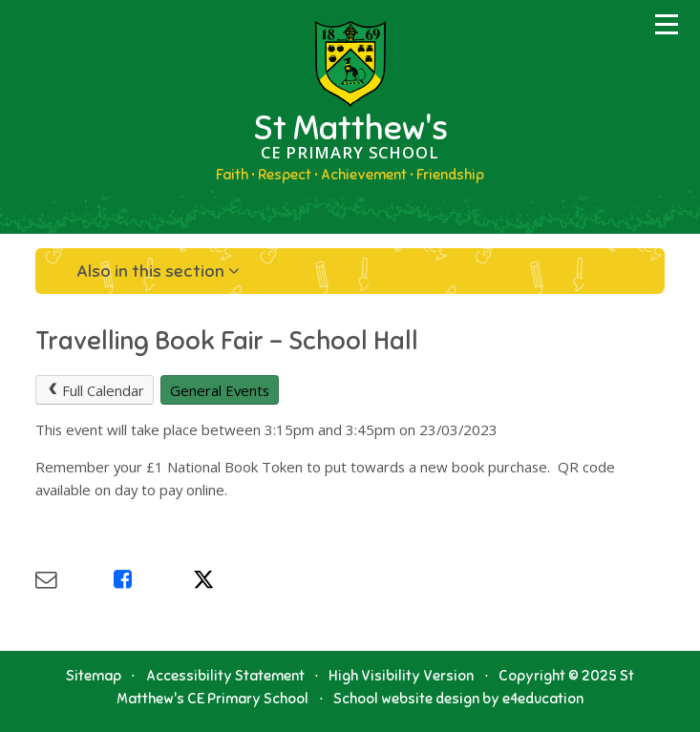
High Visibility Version (401, 676)
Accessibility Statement (225, 676)
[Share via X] (232, 580)
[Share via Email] (74, 580)
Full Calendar (95, 390)
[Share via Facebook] (153, 580)
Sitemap (94, 676)
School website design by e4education (458, 699)
